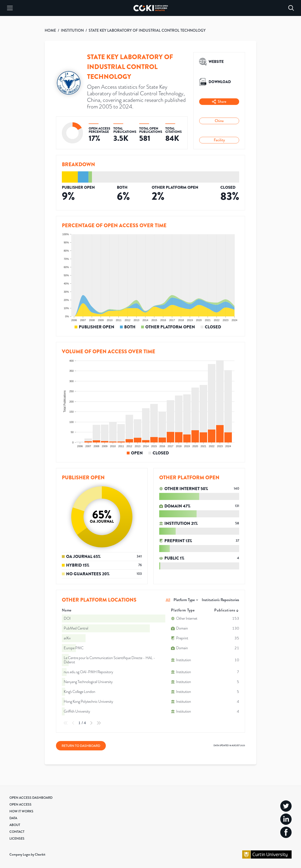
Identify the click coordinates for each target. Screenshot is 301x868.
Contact (17, 832)
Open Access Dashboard (31, 798)
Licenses (17, 838)
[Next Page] (91, 723)
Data (13, 818)
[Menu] (10, 8)
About (15, 825)
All (168, 600)
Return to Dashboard (81, 746)
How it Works (21, 811)
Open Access (20, 804)
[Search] (291, 8)
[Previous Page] (73, 723)
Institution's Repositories (220, 600)
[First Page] (66, 723)
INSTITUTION (72, 30)
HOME (50, 30)
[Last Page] (99, 723)
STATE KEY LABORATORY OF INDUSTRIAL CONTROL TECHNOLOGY (147, 30)
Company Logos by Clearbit (27, 854)
